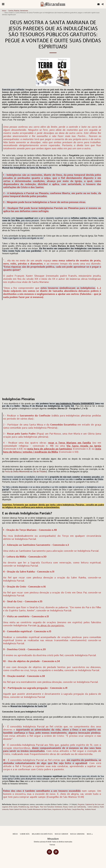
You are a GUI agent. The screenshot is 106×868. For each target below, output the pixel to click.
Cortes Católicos (93, 807)
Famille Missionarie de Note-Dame (39, 809)
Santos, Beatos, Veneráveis (18, 11)
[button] (3, 4)
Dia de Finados (40, 472)
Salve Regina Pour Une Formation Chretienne (46, 807)
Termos (52, 845)
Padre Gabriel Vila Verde (18, 809)
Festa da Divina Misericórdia (17, 472)
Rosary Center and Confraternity (74, 807)
